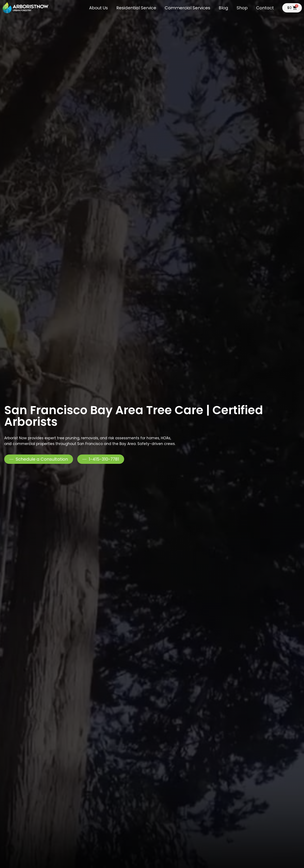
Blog (223, 8)
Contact (265, 8)
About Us (98, 8)
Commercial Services (187, 8)
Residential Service (136, 8)
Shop (242, 8)
